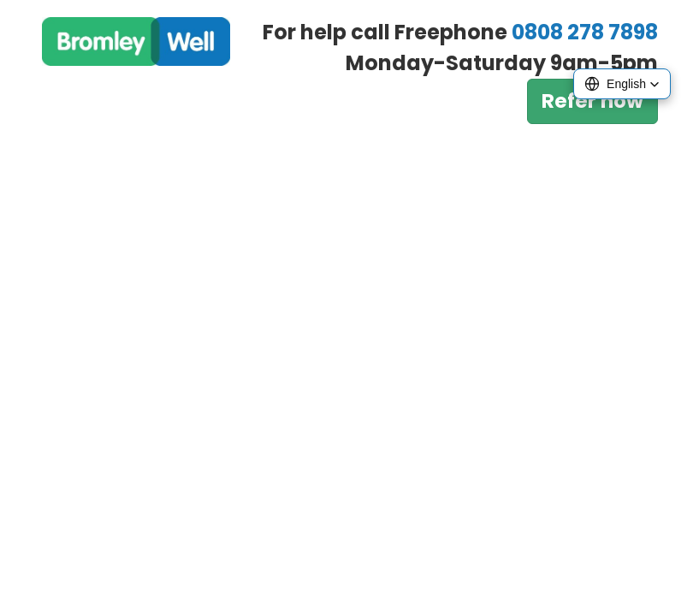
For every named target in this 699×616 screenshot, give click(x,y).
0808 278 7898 (585, 32)
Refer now (592, 101)
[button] (622, 84)
